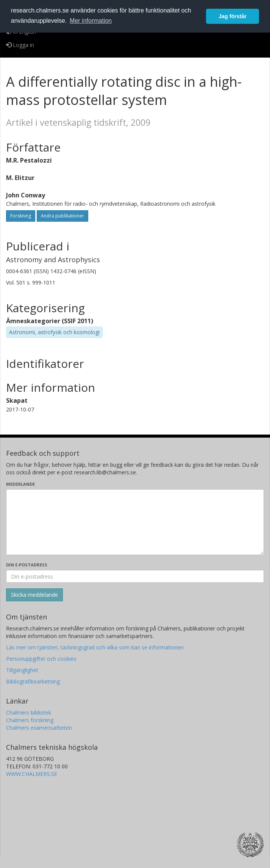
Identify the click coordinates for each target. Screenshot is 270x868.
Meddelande (20, 484)
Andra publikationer (62, 216)
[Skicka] (34, 595)
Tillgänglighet (22, 670)
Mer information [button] (91, 21)
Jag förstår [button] (233, 16)
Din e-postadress (27, 565)
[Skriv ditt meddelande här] (135, 522)
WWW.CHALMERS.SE (32, 774)
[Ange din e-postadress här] (135, 576)
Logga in (20, 45)
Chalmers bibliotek (29, 712)
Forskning (21, 216)
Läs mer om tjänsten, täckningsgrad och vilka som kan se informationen (95, 647)
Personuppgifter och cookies (41, 659)
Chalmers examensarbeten (39, 728)
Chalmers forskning (30, 720)
